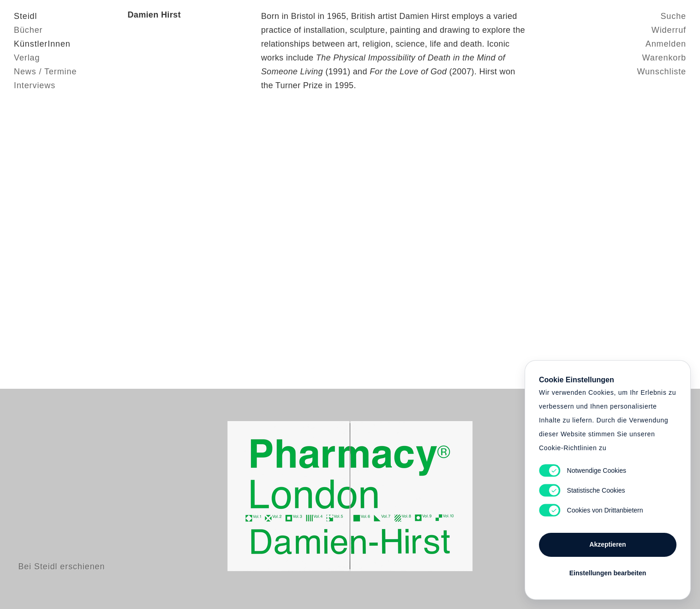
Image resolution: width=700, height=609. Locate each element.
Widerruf (669, 30)
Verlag (27, 58)
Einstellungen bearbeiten (608, 573)
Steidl (25, 16)
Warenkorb (664, 58)
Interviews (35, 85)
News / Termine (45, 72)
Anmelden (666, 44)
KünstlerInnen (42, 44)
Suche (673, 16)
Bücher (28, 30)
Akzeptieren (607, 544)
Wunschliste (661, 72)
